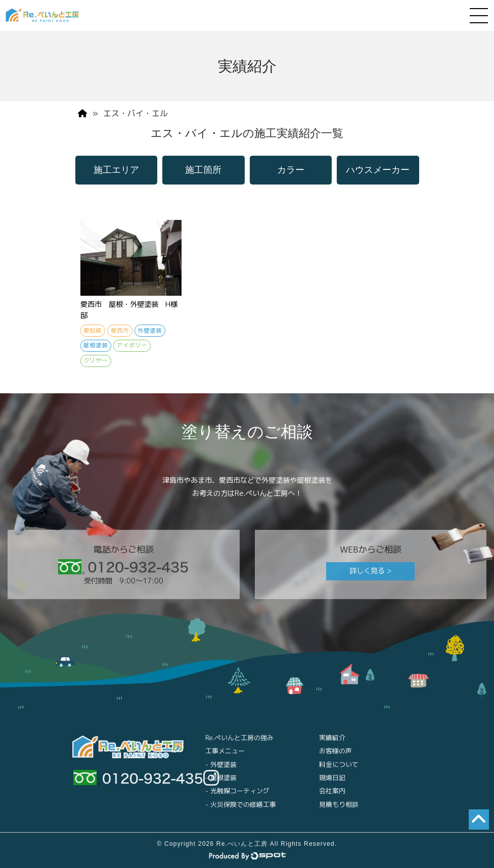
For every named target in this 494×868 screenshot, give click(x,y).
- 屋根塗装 (221, 783)
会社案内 (332, 796)
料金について (339, 769)
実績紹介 (332, 743)
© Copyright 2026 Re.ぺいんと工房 (212, 849)
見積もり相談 (339, 809)
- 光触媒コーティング (237, 796)
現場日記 (332, 783)
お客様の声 (335, 756)
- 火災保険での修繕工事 (241, 809)
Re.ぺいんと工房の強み (239, 743)
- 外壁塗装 (221, 769)
